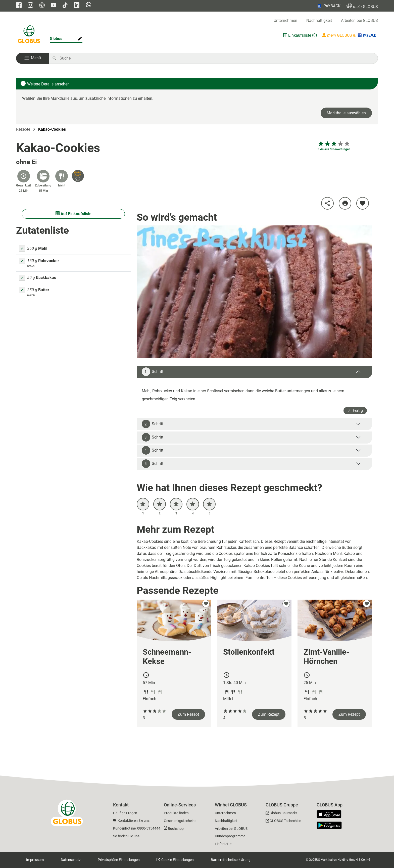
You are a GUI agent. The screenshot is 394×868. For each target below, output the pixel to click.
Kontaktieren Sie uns (134, 821)
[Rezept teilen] (327, 203)
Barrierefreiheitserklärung (231, 860)
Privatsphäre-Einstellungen (119, 860)
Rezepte (23, 129)
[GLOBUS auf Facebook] (19, 6)
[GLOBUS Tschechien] (283, 822)
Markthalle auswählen (346, 113)
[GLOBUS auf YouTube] (54, 6)
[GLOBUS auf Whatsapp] (89, 6)
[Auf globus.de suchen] (216, 58)
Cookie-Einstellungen (177, 860)
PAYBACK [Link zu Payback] (329, 6)
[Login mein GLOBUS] (350, 35)
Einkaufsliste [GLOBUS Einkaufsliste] (300, 35)
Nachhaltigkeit (319, 20)
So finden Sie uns (126, 836)
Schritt (153, 372)
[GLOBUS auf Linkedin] (77, 6)
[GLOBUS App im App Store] (331, 814)
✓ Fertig (355, 411)
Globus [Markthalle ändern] (56, 39)
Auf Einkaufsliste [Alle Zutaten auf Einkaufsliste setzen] (73, 214)
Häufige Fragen (125, 813)
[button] (32, 58)
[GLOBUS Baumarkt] (281, 814)
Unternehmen (285, 20)
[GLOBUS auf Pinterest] (42, 6)
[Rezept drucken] (345, 203)
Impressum (35, 860)
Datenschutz (71, 860)
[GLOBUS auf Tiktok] (65, 6)
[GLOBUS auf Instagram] (30, 6)
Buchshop (176, 829)
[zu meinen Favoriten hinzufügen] (363, 203)
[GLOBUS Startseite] (29, 35)
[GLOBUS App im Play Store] (329, 825)
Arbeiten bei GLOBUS (359, 20)
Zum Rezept (188, 714)
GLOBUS (362, 6)
